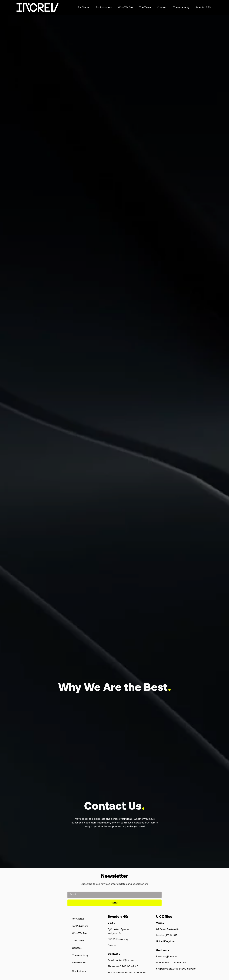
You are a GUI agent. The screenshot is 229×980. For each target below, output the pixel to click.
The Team (145, 8)
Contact (162, 8)
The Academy (181, 8)
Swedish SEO (203, 8)
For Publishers (104, 8)
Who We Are (125, 8)
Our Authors (79, 971)
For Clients (84, 8)
